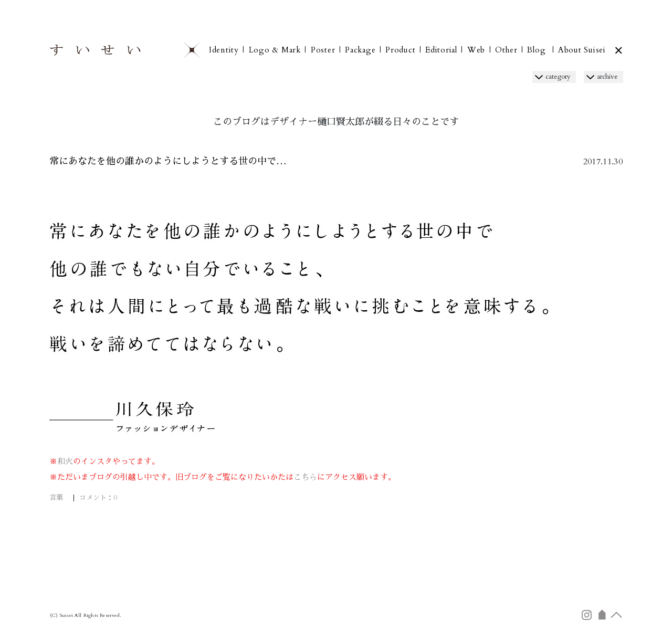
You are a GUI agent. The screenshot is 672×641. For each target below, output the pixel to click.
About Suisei (582, 50)
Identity (224, 50)
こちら (305, 477)
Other (506, 50)
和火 (65, 461)
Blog (536, 50)
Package (360, 50)
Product (400, 50)
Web (476, 50)
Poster (323, 50)
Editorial (441, 50)
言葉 (56, 498)
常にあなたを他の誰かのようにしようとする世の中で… (168, 161)
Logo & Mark (275, 50)
